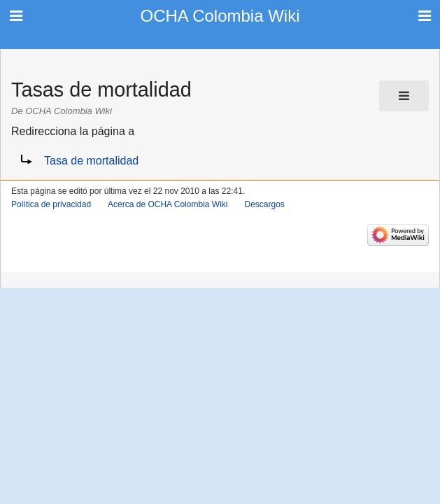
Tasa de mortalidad (91, 161)
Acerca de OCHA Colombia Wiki (168, 204)
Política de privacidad (51, 204)
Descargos (264, 204)
